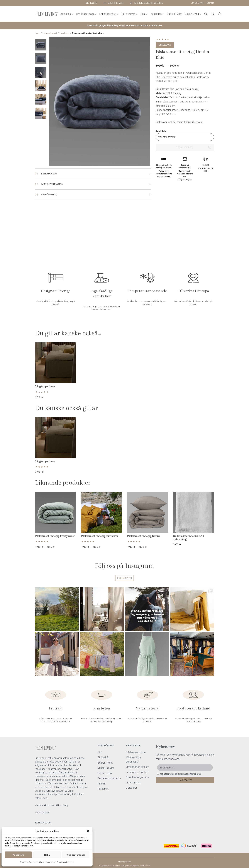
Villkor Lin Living (106, 768)
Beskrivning (49, 174)
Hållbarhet (103, 789)
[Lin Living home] (47, 14)
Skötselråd (104, 757)
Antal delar (161, 131)
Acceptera (18, 855)
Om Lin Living (197, 3)
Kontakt (210, 3)
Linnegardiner (133, 783)
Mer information (52, 184)
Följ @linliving (124, 578)
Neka (47, 855)
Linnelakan (65, 33)
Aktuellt (102, 784)
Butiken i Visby (105, 763)
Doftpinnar (131, 788)
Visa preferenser (76, 855)
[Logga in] (213, 14)
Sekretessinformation (29, 862)
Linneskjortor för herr (137, 772)
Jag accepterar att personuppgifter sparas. (180, 774)
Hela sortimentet (50, 33)
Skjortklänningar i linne (138, 777)
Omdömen (49, 195)
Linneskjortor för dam (137, 767)
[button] (88, 831)
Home (37, 33)
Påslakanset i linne (136, 752)
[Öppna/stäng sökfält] (206, 14)
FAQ (100, 752)
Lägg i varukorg (185, 147)
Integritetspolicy (124, 862)
